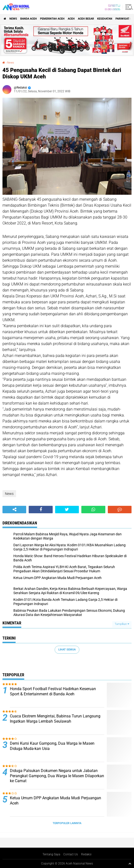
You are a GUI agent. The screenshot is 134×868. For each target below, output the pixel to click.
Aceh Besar (86, 19)
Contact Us (71, 854)
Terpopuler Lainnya (67, 823)
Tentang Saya (51, 854)
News (13, 19)
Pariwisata (123, 19)
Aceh (71, 19)
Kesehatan (105, 19)
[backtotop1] (130, 864)
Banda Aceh (29, 19)
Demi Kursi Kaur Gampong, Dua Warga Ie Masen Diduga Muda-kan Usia (52, 746)
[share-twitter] (67, 510)
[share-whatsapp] (93, 510)
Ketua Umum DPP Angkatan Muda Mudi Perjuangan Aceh (56, 801)
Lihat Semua (67, 650)
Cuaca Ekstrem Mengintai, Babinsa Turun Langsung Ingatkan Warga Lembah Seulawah (55, 719)
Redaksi (86, 854)
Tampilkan (122, 624)
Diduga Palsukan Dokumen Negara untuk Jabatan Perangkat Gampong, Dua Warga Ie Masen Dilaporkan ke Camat (57, 776)
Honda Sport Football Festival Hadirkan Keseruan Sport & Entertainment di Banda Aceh (53, 691)
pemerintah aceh (52, 19)
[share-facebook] (41, 510)
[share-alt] (14, 510)
